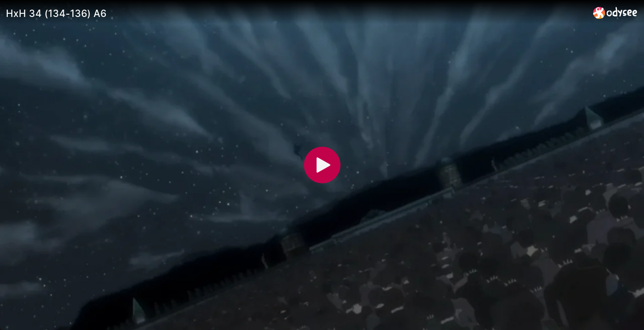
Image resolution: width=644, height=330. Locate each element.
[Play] (322, 165)
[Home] (615, 13)
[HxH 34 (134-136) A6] (296, 13)
